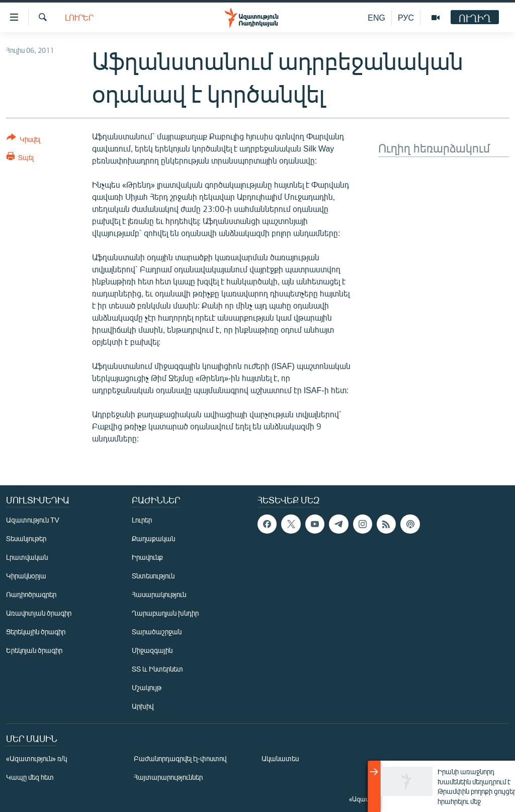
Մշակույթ (147, 687)
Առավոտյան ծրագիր (39, 613)
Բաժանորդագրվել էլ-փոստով (180, 758)
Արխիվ (143, 706)
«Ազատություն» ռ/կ (36, 758)
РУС (406, 17)
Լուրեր (79, 17)
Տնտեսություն (153, 576)
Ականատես (280, 758)
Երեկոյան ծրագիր (34, 650)
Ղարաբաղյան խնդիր (165, 613)
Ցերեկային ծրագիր (36, 632)
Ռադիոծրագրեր (31, 594)
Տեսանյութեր (26, 538)
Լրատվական (27, 557)
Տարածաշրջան (157, 632)
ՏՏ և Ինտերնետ (157, 669)
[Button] (23, 140)
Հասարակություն (159, 594)
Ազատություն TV (33, 520)
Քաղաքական (153, 538)
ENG (376, 17)
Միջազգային (152, 650)
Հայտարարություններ (168, 777)
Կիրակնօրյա (26, 576)
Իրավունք (147, 557)
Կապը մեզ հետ (30, 777)
